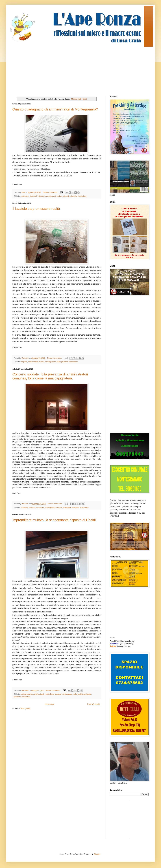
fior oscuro (40, 508)
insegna (58, 694)
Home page (50, 704)
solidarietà (67, 508)
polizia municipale (85, 694)
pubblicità (17, 697)
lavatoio (41, 362)
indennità (41, 196)
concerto (32, 508)
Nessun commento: (50, 192)
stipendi (66, 196)
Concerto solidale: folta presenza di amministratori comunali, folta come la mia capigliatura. (50, 376)
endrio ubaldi (33, 362)
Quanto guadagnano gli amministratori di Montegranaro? (55, 109)
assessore (25, 196)
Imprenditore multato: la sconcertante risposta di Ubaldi (54, 520)
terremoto (75, 508)
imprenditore (49, 694)
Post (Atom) (25, 709)
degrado (24, 362)
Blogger (97, 854)
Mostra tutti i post (79, 99)
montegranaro (51, 196)
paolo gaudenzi (62, 362)
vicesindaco (82, 196)
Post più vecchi (94, 704)
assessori (33, 196)
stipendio (73, 196)
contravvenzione (27, 694)
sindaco (60, 196)
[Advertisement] (66, 68)
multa (75, 694)
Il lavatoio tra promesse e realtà (36, 209)
